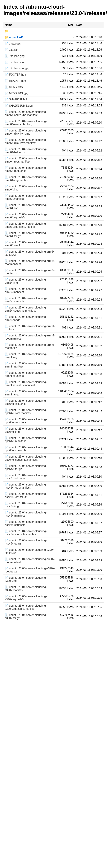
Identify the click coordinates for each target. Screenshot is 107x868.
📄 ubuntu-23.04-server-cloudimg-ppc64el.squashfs (26, 449)
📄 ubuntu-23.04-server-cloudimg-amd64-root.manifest (26, 160)
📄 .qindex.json (14, 62)
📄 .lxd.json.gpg (15, 56)
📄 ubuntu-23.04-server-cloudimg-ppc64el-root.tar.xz (26, 421)
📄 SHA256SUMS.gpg (19, 106)
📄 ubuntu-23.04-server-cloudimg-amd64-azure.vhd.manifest (26, 113)
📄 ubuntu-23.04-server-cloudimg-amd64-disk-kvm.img (26, 132)
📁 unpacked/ (14, 37)
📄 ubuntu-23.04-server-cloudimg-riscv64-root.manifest (26, 486)
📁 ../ (8, 31)
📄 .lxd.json (12, 50)
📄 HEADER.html (16, 81)
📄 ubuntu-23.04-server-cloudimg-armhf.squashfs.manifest (26, 384)
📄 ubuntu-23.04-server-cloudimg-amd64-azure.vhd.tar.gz (26, 123)
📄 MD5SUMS (14, 87)
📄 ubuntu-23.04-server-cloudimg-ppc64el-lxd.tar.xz (26, 402)
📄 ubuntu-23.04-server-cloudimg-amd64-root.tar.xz (26, 169)
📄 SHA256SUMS (16, 99)
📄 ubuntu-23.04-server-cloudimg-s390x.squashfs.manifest (26, 607)
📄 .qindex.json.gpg (17, 68)
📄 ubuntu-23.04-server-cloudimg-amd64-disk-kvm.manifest (26, 141)
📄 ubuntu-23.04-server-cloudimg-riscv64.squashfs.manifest (26, 533)
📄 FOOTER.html (16, 75)
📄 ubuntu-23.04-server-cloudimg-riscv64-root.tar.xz (26, 495)
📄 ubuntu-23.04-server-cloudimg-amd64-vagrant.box (26, 179)
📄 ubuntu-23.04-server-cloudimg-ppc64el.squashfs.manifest (26, 458)
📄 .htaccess (13, 44)
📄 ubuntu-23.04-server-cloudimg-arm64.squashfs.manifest (26, 309)
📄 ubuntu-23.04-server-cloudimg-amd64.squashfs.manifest (26, 225)
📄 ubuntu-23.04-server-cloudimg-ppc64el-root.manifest (26, 412)
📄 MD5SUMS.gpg (17, 93)
